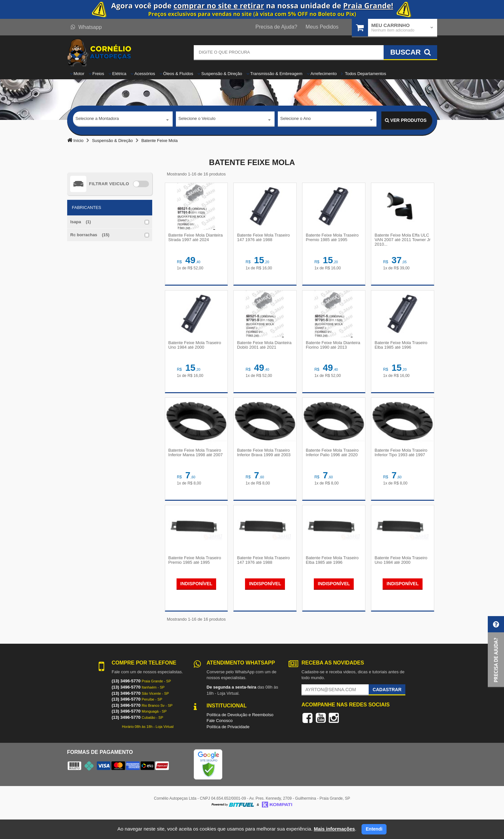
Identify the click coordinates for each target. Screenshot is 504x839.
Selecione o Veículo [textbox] (197, 120)
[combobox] (123, 121)
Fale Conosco (220, 742)
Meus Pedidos (322, 27)
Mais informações (334, 829)
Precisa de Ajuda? (276, 27)
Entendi (374, 829)
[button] (496, 652)
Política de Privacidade (228, 749)
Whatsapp (86, 27)
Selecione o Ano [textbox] (296, 120)
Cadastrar (387, 711)
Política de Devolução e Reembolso (240, 736)
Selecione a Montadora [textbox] (97, 120)
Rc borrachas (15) (90, 235)
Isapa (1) (81, 222)
